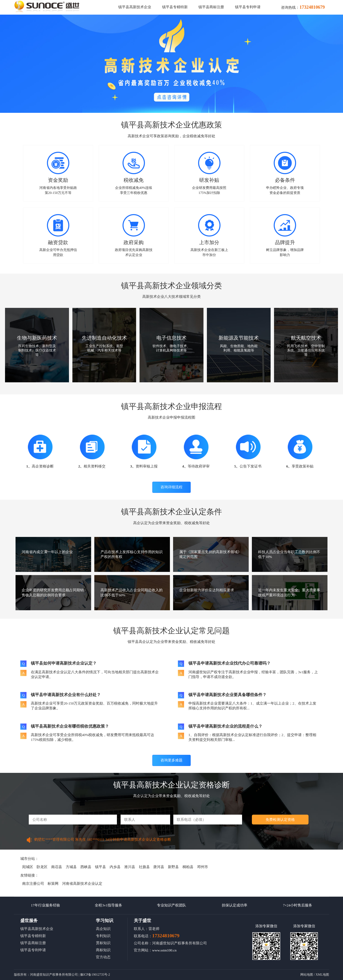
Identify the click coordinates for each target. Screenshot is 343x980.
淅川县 (130, 867)
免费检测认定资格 (280, 820)
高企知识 (103, 929)
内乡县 (115, 867)
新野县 (173, 867)
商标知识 (103, 950)
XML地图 (322, 975)
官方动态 (103, 957)
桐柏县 (188, 867)
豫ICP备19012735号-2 (95, 975)
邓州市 (203, 867)
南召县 (57, 867)
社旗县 (144, 867)
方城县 (71, 867)
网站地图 (307, 975)
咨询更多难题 (171, 760)
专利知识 (103, 936)
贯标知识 (103, 943)
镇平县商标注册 (211, 7)
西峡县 (86, 867)
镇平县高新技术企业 (135, 7)
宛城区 (28, 867)
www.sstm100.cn (164, 950)
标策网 (53, 884)
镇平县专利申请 (248, 7)
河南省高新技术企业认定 (82, 884)
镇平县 (100, 867)
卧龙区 (42, 867)
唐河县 (159, 867)
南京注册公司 (33, 884)
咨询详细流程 (171, 487)
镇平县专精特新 (175, 7)
